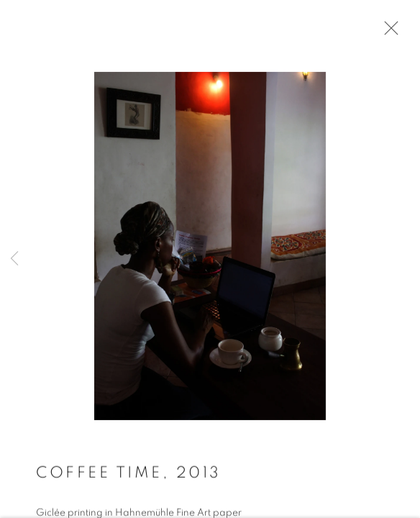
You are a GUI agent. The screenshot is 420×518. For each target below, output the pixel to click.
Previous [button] (14, 259)
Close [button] (388, 32)
